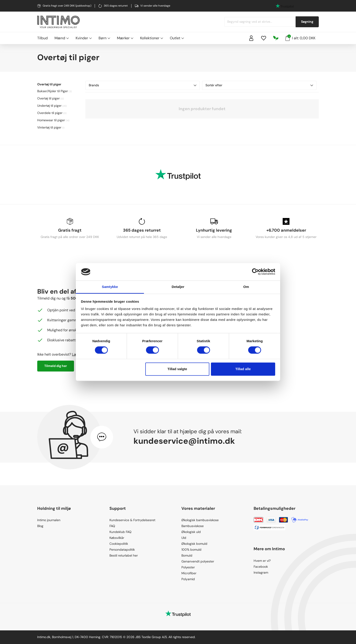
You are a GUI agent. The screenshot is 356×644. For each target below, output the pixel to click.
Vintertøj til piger (49, 127)
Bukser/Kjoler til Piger (53, 91)
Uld (184, 538)
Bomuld (187, 555)
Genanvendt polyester (198, 561)
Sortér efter (259, 85)
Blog (40, 526)
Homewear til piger (51, 120)
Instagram (261, 572)
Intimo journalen (49, 520)
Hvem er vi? (262, 561)
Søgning (307, 22)
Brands (143, 85)
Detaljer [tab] (178, 287)
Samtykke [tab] (110, 287)
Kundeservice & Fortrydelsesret (132, 520)
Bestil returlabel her (124, 555)
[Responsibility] (276, 38)
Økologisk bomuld (194, 544)
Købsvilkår (117, 538)
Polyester (188, 567)
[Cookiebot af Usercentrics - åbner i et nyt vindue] (255, 272)
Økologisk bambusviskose (200, 520)
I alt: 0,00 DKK (300, 38)
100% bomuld (191, 550)
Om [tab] (246, 287)
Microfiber (189, 573)
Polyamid (188, 579)
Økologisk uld (191, 532)
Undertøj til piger (49, 106)
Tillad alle (243, 369)
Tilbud (42, 38)
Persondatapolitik (122, 550)
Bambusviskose (193, 526)
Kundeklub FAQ (120, 532)
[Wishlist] (264, 38)
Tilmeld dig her (56, 366)
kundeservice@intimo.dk (184, 441)
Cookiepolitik (119, 544)
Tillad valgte (177, 369)
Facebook (261, 567)
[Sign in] (251, 38)
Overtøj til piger (48, 98)
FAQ (112, 526)
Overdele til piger (50, 113)
